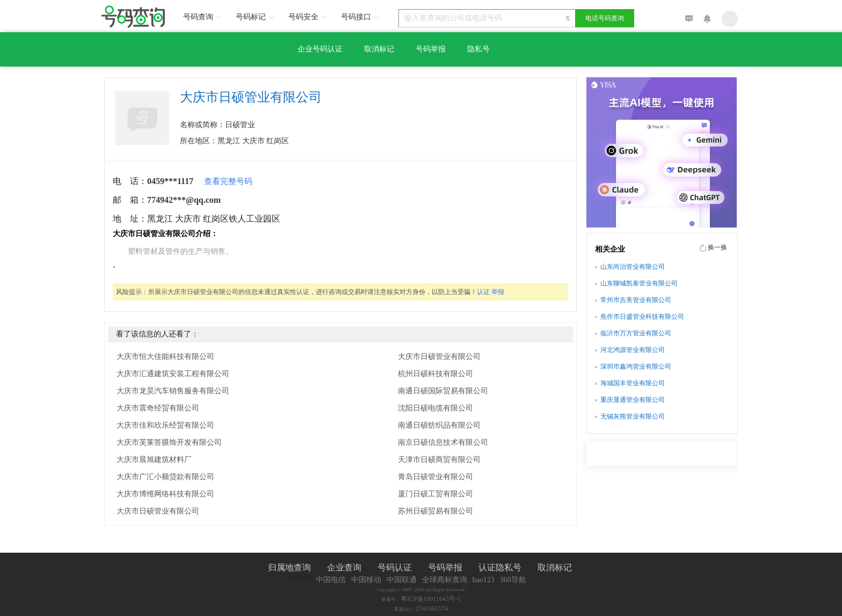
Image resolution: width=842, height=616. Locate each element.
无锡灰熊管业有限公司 (633, 416)
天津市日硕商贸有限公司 (439, 460)
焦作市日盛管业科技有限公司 (642, 317)
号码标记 (256, 17)
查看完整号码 (228, 181)
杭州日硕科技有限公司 (435, 374)
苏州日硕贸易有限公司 (435, 511)
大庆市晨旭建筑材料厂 (154, 460)
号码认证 (395, 567)
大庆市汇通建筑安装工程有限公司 (173, 374)
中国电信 (331, 580)
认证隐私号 (500, 567)
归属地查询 (289, 567)
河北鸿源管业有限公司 (633, 350)
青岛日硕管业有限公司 (435, 477)
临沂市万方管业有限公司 (636, 333)
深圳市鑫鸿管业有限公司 (636, 366)
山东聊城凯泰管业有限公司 (639, 283)
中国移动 (366, 580)
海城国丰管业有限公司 (633, 383)
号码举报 (431, 49)
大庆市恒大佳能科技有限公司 (165, 357)
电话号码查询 (605, 18)
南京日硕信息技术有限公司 (443, 442)
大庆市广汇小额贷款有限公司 (165, 477)
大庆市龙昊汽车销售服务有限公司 (173, 391)
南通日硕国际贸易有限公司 (443, 391)
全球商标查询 (445, 580)
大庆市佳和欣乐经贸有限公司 (165, 425)
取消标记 (379, 49)
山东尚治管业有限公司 (633, 267)
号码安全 (309, 17)
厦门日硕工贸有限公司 (435, 494)
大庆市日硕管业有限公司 (158, 511)
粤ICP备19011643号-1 (431, 599)
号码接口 (361, 17)
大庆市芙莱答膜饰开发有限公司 (169, 442)
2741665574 (432, 608)
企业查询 (344, 567)
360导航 (513, 580)
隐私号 (478, 49)
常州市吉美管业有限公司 (636, 300)
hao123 (484, 580)
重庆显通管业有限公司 (633, 400)
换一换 (717, 247)
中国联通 (402, 580)
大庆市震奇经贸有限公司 (158, 408)
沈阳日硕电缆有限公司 (435, 408)
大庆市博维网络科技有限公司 (165, 494)
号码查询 (204, 17)
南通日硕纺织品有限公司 (439, 425)
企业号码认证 (320, 49)
